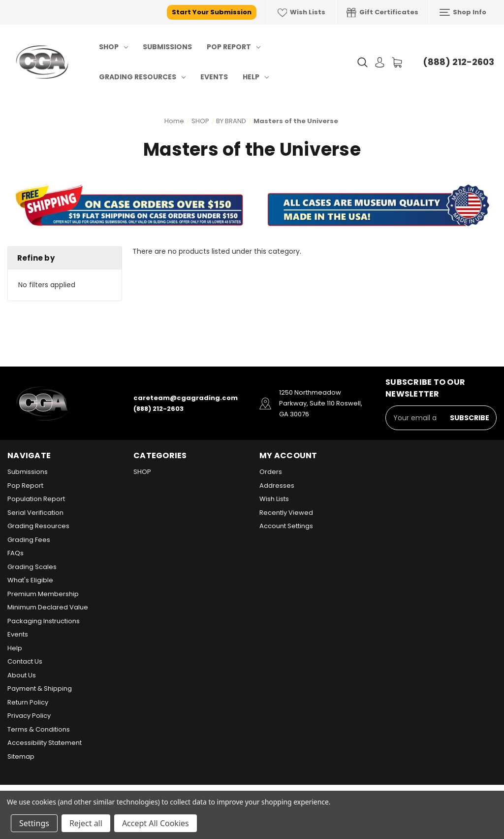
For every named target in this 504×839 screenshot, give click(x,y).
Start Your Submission (212, 12)
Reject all (86, 823)
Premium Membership (43, 594)
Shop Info (463, 12)
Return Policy (28, 702)
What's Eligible (30, 580)
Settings (34, 823)
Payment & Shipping (40, 688)
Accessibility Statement (45, 743)
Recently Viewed (286, 513)
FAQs (16, 553)
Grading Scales (32, 567)
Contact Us (25, 661)
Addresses (277, 486)
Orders (271, 472)
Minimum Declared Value (48, 607)
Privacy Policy (29, 716)
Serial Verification (35, 513)
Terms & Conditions (39, 729)
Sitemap (21, 756)
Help (256, 77)
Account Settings (286, 526)
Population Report (36, 499)
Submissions (167, 47)
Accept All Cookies (156, 823)
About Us (22, 675)
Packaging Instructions (44, 621)
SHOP (113, 47)
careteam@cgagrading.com (186, 398)
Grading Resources (142, 77)
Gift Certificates (382, 12)
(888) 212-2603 (458, 62)
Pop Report (234, 47)
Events (214, 77)
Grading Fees (29, 540)
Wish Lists (302, 12)
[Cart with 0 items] (397, 62)
